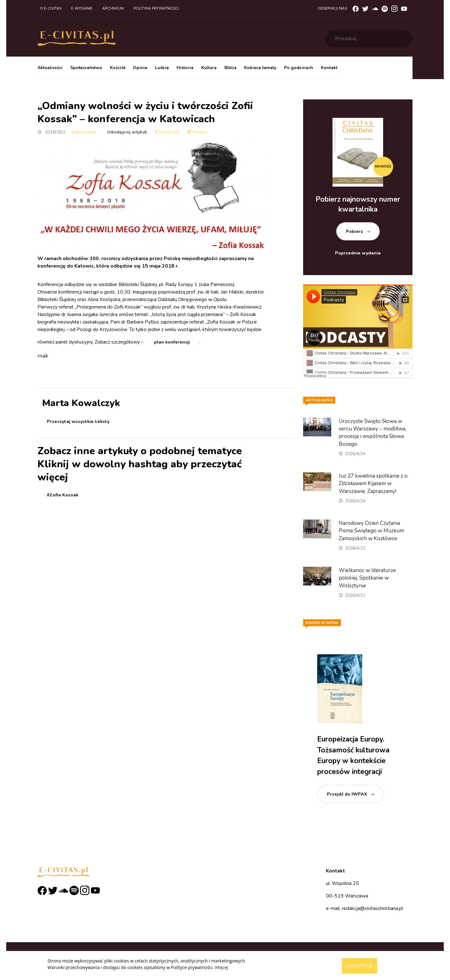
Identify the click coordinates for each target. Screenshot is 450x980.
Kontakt (329, 68)
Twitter (197, 132)
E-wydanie (82, 8)
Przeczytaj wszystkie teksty (78, 422)
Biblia (230, 68)
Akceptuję (360, 966)
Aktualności (50, 68)
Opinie (140, 68)
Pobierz (355, 231)
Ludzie (162, 68)
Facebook (167, 132)
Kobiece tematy (260, 68)
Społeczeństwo (86, 68)
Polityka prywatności (156, 8)
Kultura (209, 68)
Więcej (221, 967)
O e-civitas (51, 8)
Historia (185, 68)
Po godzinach (299, 68)
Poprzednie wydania (358, 253)
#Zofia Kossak (63, 495)
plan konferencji (172, 342)
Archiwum (113, 8)
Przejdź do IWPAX (347, 794)
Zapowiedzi (84, 132)
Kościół (118, 68)
